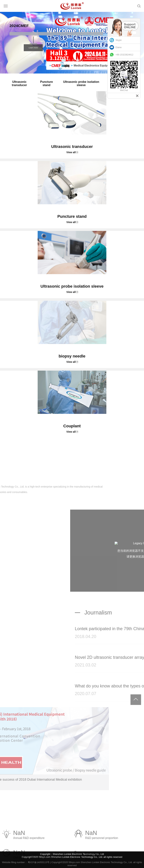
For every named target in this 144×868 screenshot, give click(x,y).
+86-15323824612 (124, 55)
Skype (119, 40)
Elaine (119, 47)
